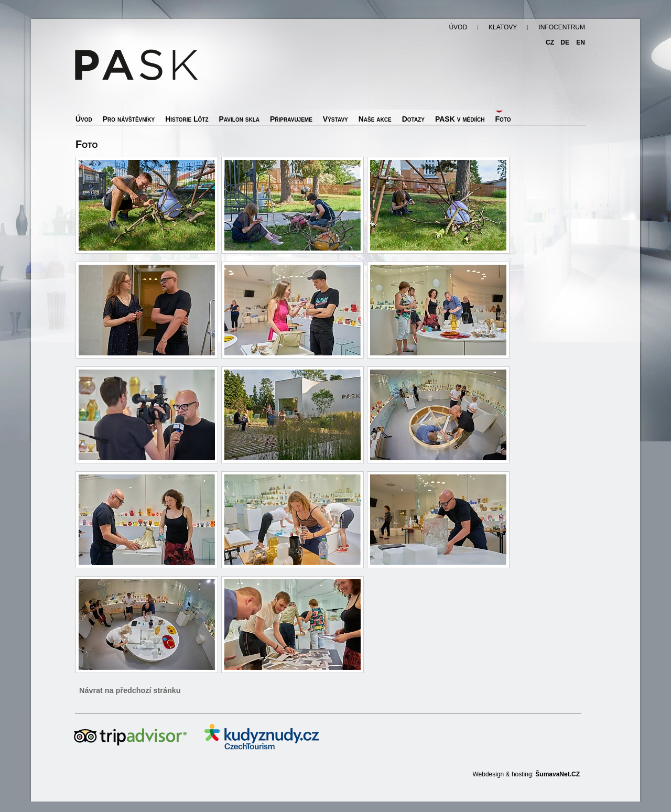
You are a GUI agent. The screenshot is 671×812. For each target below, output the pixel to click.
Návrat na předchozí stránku (130, 690)
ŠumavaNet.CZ (558, 774)
